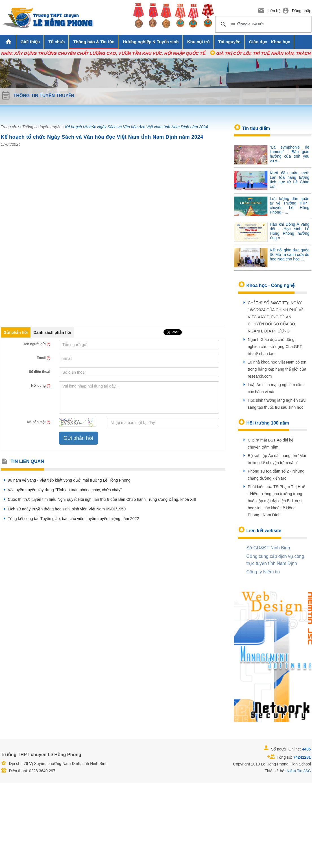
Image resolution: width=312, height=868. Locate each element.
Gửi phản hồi (16, 332)
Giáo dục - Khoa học (270, 42)
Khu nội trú (198, 42)
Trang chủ (10, 127)
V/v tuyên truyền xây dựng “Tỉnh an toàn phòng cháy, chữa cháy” (61, 490)
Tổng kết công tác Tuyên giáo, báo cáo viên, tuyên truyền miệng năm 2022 (70, 519)
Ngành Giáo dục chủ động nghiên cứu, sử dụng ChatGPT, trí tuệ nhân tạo (275, 347)
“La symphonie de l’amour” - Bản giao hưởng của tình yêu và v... (290, 154)
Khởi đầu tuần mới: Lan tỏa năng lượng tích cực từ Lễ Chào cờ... (290, 180)
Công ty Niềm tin (263, 572)
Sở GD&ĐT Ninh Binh (268, 548)
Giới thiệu (30, 42)
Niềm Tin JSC (299, 771)
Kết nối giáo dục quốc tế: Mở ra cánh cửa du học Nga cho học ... (290, 254)
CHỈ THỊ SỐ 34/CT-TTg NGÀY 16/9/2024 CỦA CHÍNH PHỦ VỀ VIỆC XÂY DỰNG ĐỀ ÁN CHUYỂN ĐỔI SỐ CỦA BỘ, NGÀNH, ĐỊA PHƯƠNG (276, 317)
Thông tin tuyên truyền (42, 127)
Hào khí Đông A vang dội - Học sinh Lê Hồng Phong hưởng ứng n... (290, 231)
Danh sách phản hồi (52, 332)
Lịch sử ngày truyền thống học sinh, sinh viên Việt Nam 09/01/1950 (63, 509)
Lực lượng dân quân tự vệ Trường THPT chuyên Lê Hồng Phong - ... (290, 205)
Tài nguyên (229, 42)
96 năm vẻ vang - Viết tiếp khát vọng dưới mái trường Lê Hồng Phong (66, 480)
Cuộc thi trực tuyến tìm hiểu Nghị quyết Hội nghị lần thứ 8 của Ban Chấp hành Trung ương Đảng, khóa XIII (98, 499)
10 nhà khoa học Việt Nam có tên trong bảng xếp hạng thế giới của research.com (277, 369)
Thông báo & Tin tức (94, 42)
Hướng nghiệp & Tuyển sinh (151, 42)
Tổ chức (56, 42)
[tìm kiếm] (262, 24)
